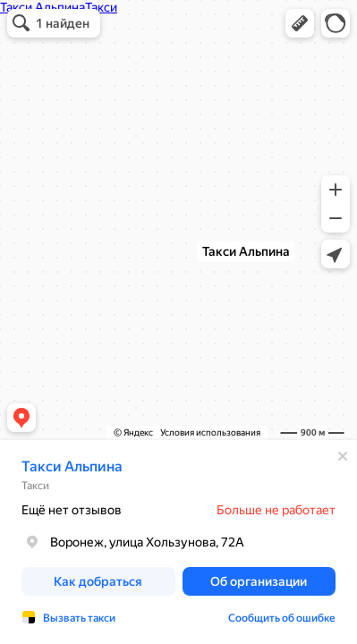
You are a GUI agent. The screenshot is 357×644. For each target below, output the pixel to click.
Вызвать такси (79, 618)
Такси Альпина (72, 466)
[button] (300, 23)
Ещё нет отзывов (72, 510)
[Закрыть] (343, 456)
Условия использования (210, 432)
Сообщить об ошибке (282, 618)
